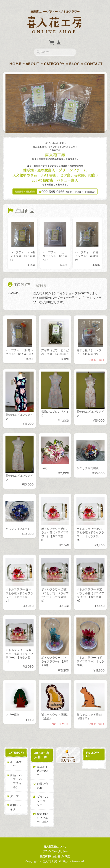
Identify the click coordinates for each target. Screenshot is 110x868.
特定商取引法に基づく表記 (42, 818)
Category (54, 64)
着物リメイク (16, 807)
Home (15, 64)
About (33, 64)
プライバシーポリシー (42, 801)
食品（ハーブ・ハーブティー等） (16, 781)
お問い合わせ (42, 786)
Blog (74, 64)
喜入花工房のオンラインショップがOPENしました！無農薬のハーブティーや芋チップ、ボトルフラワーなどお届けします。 (67, 298)
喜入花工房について (42, 771)
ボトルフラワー (16, 764)
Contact (93, 64)
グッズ (14, 796)
